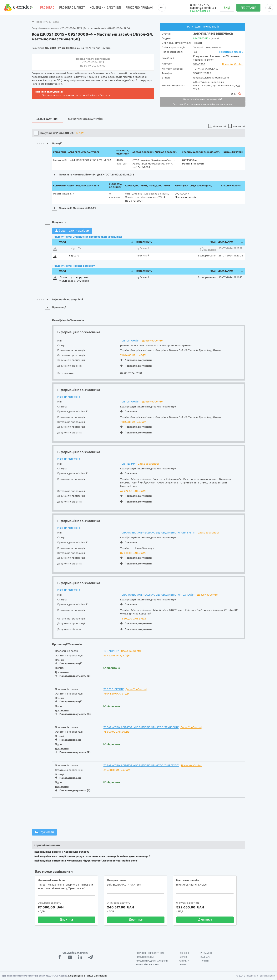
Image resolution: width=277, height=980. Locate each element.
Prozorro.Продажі (139, 8)
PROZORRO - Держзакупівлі (150, 953)
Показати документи (136, 360)
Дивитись (67, 920)
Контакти (184, 961)
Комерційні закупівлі (105, 8)
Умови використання (97, 976)
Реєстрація (248, 8)
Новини (183, 957)
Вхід (227, 8)
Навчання (184, 953)
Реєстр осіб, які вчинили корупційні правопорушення (203, 104)
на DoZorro (104, 48)
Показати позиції (68, 663)
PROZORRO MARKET (72, 8)
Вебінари (205, 957)
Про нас (183, 965)
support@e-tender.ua (203, 8)
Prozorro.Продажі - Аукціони (152, 961)
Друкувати (44, 832)
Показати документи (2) (73, 676)
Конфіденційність (77, 976)
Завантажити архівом (72, 231)
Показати (129, 411)
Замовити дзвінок (200, 11)
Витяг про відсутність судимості (203, 99)
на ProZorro (88, 48)
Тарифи (204, 961)
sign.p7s (76, 248)
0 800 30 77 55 (199, 5)
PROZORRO (47, 8)
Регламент (206, 953)
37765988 (199, 64)
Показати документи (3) (73, 714)
